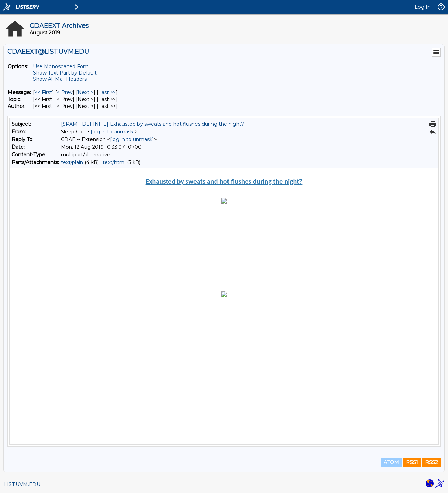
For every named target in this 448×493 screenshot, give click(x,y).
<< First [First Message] (43, 92)
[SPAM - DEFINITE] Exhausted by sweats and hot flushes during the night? (153, 124)
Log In (423, 7)
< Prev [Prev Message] (65, 92)
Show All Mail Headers (60, 79)
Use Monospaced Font (61, 66)
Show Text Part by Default (65, 73)
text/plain (72, 162)
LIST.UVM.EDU (22, 484)
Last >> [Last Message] (107, 92)
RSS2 (431, 462)
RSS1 (412, 462)
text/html (114, 162)
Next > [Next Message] (86, 92)
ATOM (391, 462)
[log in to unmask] (113, 132)
